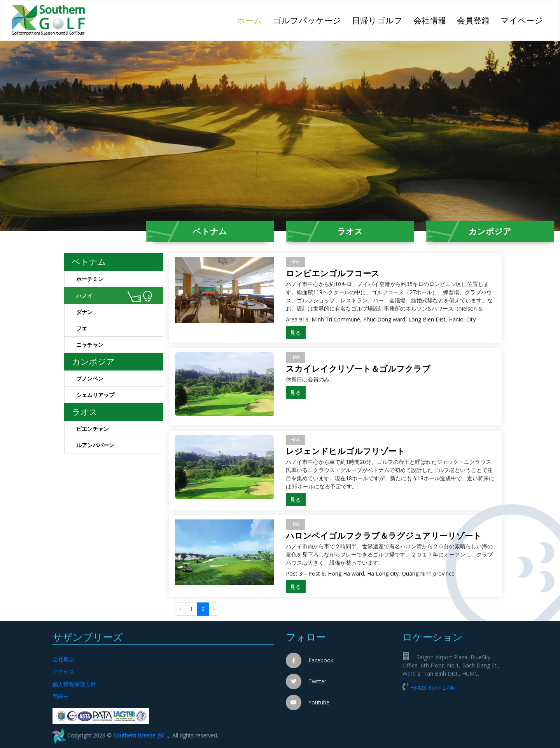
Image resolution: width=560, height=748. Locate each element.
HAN (296, 262)
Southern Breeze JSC (139, 735)
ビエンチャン (120, 430)
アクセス (63, 672)
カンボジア (490, 231)
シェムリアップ (120, 396)
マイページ (522, 20)
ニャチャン (120, 346)
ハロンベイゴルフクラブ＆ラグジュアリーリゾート (384, 536)
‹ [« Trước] (180, 609)
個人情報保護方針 (74, 684)
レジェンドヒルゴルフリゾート (346, 451)
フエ (120, 330)
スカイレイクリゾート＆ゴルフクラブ (358, 369)
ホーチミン (120, 280)
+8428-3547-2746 (433, 687)
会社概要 (63, 659)
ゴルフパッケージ (307, 20)
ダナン (120, 313)
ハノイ (114, 297)
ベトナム (210, 231)
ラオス (350, 231)
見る (296, 333)
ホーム (252, 20)
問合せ (61, 696)
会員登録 (473, 20)
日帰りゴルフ (377, 20)
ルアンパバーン (120, 446)
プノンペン (120, 380)
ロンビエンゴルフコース (333, 273)
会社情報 (430, 20)
